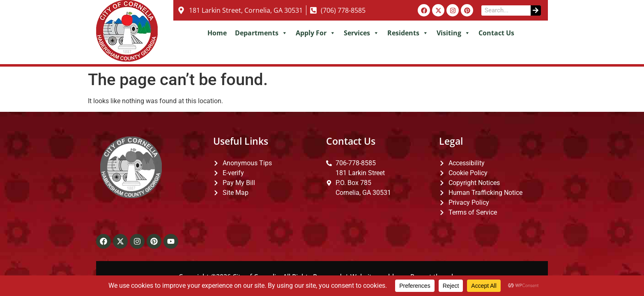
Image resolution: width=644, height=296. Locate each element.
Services (361, 33)
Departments (261, 33)
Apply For (316, 33)
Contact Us (496, 33)
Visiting (453, 33)
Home (217, 33)
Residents (408, 33)
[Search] (536, 10)
